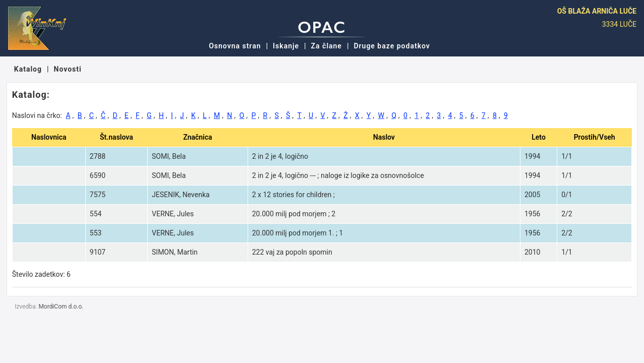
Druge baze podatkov (392, 46)
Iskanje (286, 46)
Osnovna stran (235, 46)
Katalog (28, 69)
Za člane (327, 46)
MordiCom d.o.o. (61, 307)
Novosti (68, 69)
